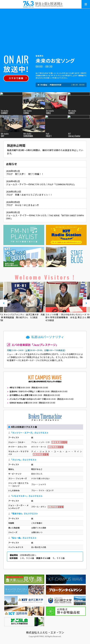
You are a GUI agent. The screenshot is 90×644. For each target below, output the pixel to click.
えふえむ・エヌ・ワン (45, 4)
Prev (4, 303)
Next (86, 303)
